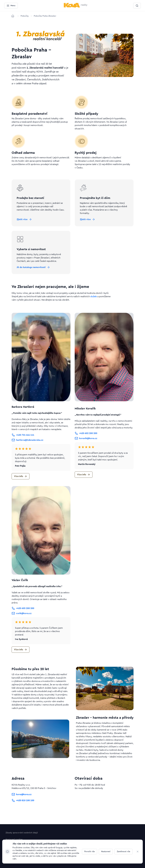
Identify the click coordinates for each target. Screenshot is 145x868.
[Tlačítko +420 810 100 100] (23, 807)
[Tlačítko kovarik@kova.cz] (86, 445)
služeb (94, 303)
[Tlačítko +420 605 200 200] (23, 615)
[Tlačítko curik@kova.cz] (22, 620)
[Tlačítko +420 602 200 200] (86, 440)
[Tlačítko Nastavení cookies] (14, 840)
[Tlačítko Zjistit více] (26, 221)
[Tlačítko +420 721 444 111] (23, 442)
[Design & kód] (14, 860)
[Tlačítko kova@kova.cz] (22, 801)
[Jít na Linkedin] (8, 850)
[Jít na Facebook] (15, 850)
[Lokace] (25, 16)
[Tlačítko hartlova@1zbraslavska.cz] (27, 447)
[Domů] (13, 16)
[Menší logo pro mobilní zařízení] (76, 7)
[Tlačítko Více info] (21, 483)
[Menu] (11, 6)
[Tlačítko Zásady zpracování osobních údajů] (22, 833)
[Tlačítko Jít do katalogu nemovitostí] (35, 272)
